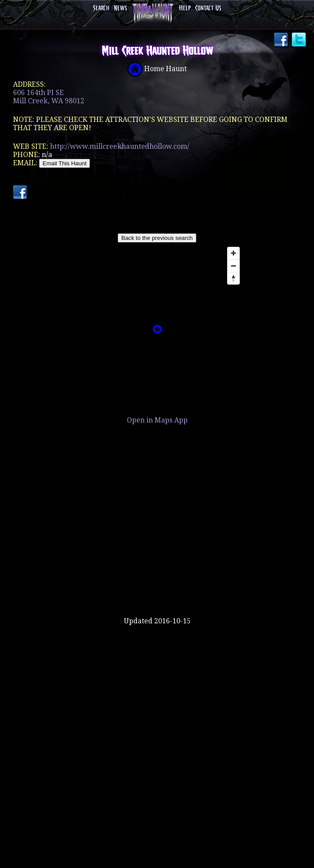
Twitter (300, 40)
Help (185, 8)
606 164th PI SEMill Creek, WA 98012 (49, 97)
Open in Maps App (157, 420)
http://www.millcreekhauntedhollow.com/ (120, 146)
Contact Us (208, 8)
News (120, 8)
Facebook (282, 40)
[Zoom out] (233, 266)
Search (101, 8)
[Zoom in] (233, 253)
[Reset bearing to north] (233, 278)
